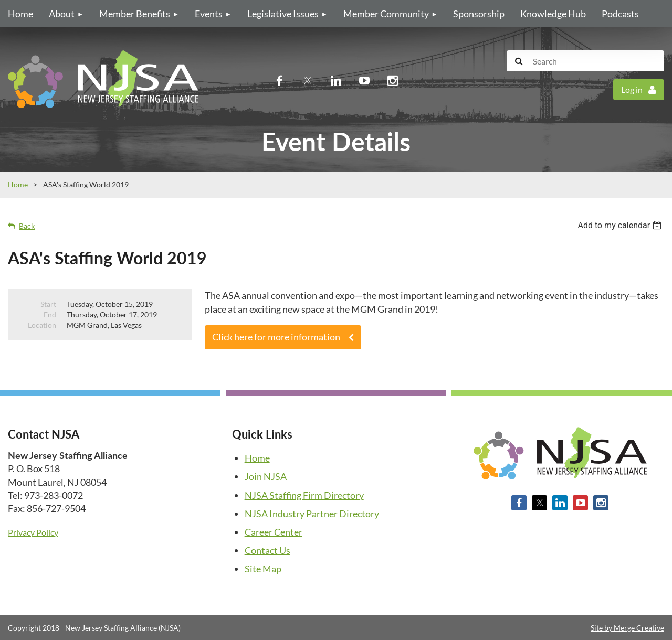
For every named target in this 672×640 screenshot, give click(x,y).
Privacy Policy (33, 532)
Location (42, 325)
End (50, 314)
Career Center (274, 532)
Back (27, 226)
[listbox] (621, 225)
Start (48, 304)
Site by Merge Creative (627, 628)
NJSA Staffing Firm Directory (304, 495)
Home (18, 184)
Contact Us (267, 550)
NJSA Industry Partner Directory (312, 514)
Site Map (263, 569)
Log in (632, 89)
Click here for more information (276, 337)
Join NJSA (266, 476)
